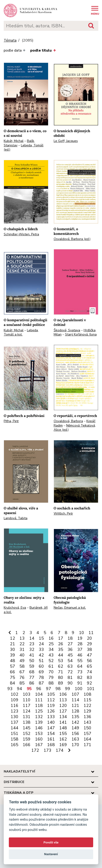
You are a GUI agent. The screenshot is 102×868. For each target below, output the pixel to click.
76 (22, 677)
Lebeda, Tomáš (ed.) (24, 148)
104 (39, 694)
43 (51, 655)
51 (41, 661)
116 (15, 706)
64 (80, 666)
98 (58, 689)
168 (51, 745)
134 (63, 717)
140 (51, 722)
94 (20, 689)
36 (70, 649)
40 (22, 655)
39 (13, 655)
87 (41, 683)
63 (70, 666)
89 (61, 683)
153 (39, 734)
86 (32, 683)
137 (15, 722)
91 (80, 683)
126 (51, 711)
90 (70, 683)
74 (89, 672)
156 (75, 734)
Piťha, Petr (11, 421)
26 (61, 644)
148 (63, 728)
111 (39, 700)
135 (75, 717)
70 (51, 672)
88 (51, 683)
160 (39, 739)
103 (27, 694)
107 (75, 694)
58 (22, 666)
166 (27, 745)
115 (87, 700)
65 (89, 666)
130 (15, 717)
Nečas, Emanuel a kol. (70, 608)
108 (87, 694)
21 (13, 644)
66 (13, 672)
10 (82, 633)
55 (80, 661)
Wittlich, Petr (63, 513)
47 (89, 655)
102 (15, 694)
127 (63, 711)
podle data (15, 50)
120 (63, 706)
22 (22, 644)
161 (51, 739)
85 (22, 683)
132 (39, 717)
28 (80, 644)
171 (87, 745)
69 (41, 672)
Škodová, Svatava (67, 330)
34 (51, 649)
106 (63, 694)
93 (10, 689)
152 (27, 734)
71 (61, 672)
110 (27, 700)
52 (51, 661)
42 (41, 655)
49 (22, 661)
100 (79, 689)
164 (87, 739)
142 (75, 722)
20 (89, 638)
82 (80, 677)
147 (51, 728)
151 (15, 734)
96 (39, 689)
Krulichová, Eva (15, 608)
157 (87, 734)
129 (87, 711)
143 (87, 722)
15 (41, 638)
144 (15, 728)
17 (61, 638)
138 (27, 722)
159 (27, 739)
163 (75, 739)
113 (63, 700)
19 (80, 638)
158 (15, 739)
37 (80, 649)
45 (70, 655)
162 (63, 739)
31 (22, 649)
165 (15, 745)
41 (32, 655)
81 (70, 677)
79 (51, 677)
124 (27, 711)
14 (32, 638)
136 (87, 717)
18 (70, 638)
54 (70, 661)
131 (27, 717)
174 (60, 750)
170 (75, 745)
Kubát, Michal (14, 141)
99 (68, 689)
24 (41, 644)
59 (32, 666)
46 (80, 655)
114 (75, 700)
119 (51, 706)
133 (51, 717)
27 (70, 644)
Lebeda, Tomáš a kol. (21, 332)
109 (15, 700)
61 (51, 666)
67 (22, 672)
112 (51, 700)
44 (61, 655)
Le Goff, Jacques (66, 141)
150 (87, 728)
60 (41, 666)
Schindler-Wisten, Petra (21, 234)
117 (27, 706)
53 (61, 661)
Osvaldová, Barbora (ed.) (72, 239)
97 (49, 689)
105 (51, 694)
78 (41, 677)
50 (32, 661)
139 (39, 722)
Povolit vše (51, 842)
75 (13, 677)
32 (32, 649)
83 (89, 677)
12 (13, 638)
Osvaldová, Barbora (68, 421)
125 (39, 711)
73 (80, 672)
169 (63, 745)
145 (27, 728)
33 (41, 649)
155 (63, 734)
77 (32, 677)
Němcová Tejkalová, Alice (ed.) (75, 428)
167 (39, 745)
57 (13, 666)
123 (15, 711)
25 (51, 644)
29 (89, 644)
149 (75, 728)
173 (48, 750)
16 (51, 638)
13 (22, 638)
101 (91, 689)
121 (75, 706)
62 (61, 666)
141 (63, 722)
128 (75, 711)
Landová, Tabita (16, 518)
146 (39, 728)
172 (35, 750)
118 (39, 706)
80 (61, 677)
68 (32, 672)
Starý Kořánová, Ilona (81, 334)
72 (70, 672)
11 (91, 633)
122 (87, 706)
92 (89, 683)
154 (51, 734)
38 (89, 649)
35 (61, 649)
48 (13, 661)
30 (13, 649)
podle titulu (43, 50)
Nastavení (51, 854)
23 (32, 644)
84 (13, 683)
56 (89, 661)
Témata (10, 41)
